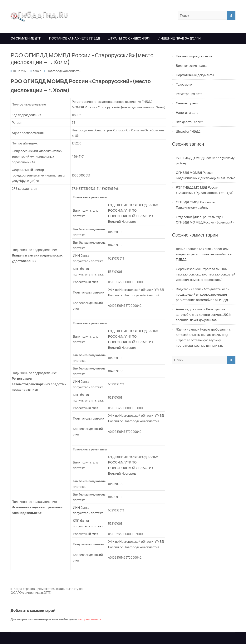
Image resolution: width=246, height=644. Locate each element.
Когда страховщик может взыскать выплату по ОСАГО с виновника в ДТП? (47, 591)
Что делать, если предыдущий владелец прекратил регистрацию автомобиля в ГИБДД (203, 294)
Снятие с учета (187, 103)
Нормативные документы (195, 75)
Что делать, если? (189, 122)
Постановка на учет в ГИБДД (75, 38)
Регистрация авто (189, 94)
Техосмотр (184, 84)
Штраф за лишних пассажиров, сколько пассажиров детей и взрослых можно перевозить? (206, 274)
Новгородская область (64, 71)
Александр (184, 309)
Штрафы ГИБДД (188, 131)
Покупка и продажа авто (194, 56)
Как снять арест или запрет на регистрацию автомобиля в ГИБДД (204, 254)
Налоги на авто (187, 112)
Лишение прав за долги (180, 38)
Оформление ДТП (26, 38)
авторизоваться (89, 619)
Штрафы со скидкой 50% (129, 38)
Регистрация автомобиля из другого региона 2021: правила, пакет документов (203, 314)
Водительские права (191, 65)
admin (37, 71)
